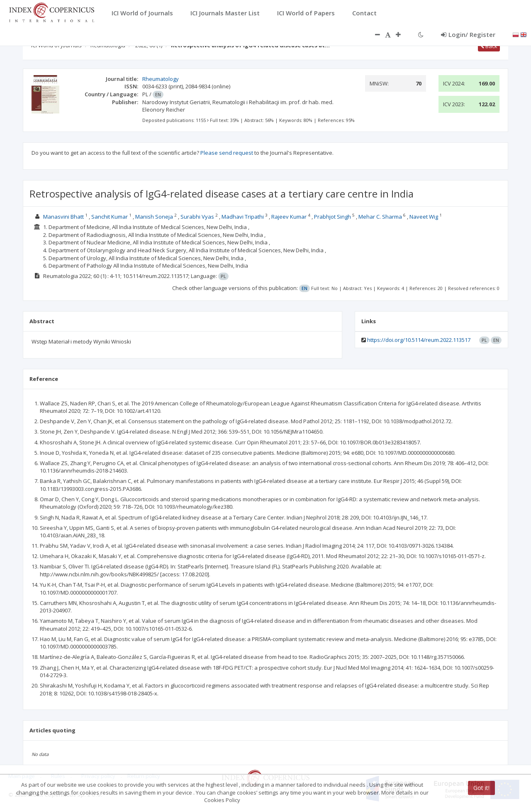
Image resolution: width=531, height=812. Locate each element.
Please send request (227, 153)
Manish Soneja (154, 217)
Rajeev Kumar (289, 217)
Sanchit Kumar (110, 217)
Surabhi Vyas (197, 217)
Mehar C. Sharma (380, 217)
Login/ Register (468, 34)
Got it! (481, 788)
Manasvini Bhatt (63, 217)
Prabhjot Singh (332, 217)
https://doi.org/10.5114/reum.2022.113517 (419, 340)
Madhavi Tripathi (243, 217)
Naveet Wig (424, 217)
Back (489, 46)
